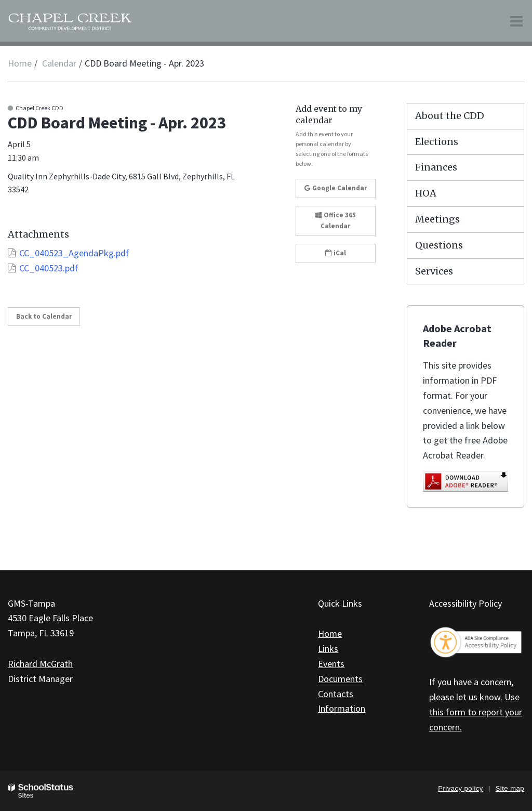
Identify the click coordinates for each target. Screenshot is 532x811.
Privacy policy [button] (460, 788)
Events (331, 664)
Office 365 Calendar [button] (336, 220)
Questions (439, 245)
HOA (426, 193)
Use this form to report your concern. (476, 712)
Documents (340, 679)
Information (342, 708)
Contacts (336, 694)
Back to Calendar (44, 316)
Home (20, 63)
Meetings (437, 219)
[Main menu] (516, 21)
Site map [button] (510, 788)
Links (328, 649)
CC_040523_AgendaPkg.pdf (74, 253)
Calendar (59, 63)
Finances (436, 167)
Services (434, 271)
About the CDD (450, 116)
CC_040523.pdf (49, 268)
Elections (437, 142)
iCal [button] (336, 253)
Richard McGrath (40, 664)
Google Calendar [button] (336, 188)
